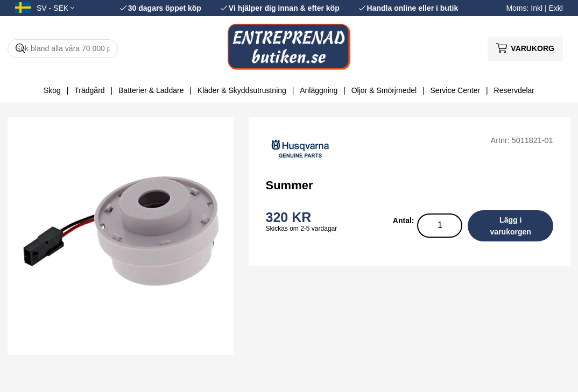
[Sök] (63, 49)
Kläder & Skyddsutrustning (242, 90)
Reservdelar (514, 90)
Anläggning (319, 90)
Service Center (456, 90)
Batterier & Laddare (151, 90)
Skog (52, 90)
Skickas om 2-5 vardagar (302, 229)
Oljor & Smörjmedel (384, 90)
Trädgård (89, 90)
